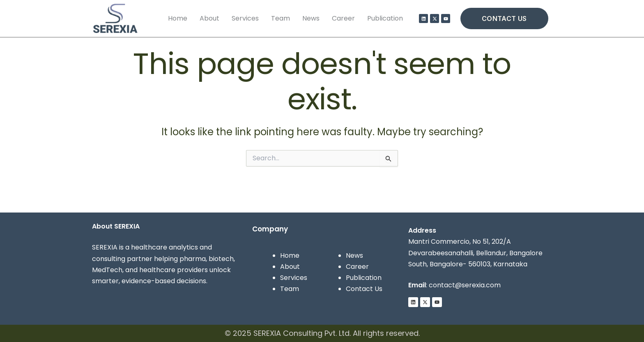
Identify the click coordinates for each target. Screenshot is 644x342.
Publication (385, 18)
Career (343, 18)
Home (178, 18)
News (311, 18)
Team (281, 18)
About (209, 18)
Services (245, 18)
